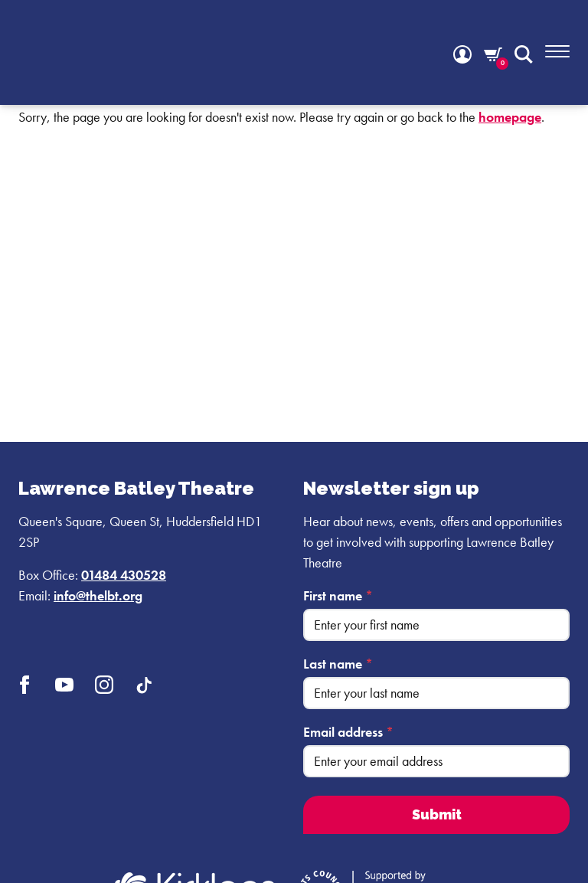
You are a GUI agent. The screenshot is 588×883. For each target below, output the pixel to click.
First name (338, 595)
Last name (338, 664)
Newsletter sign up (391, 488)
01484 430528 (124, 575)
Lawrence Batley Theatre (136, 488)
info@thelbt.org (98, 595)
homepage (510, 117)
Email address (348, 732)
